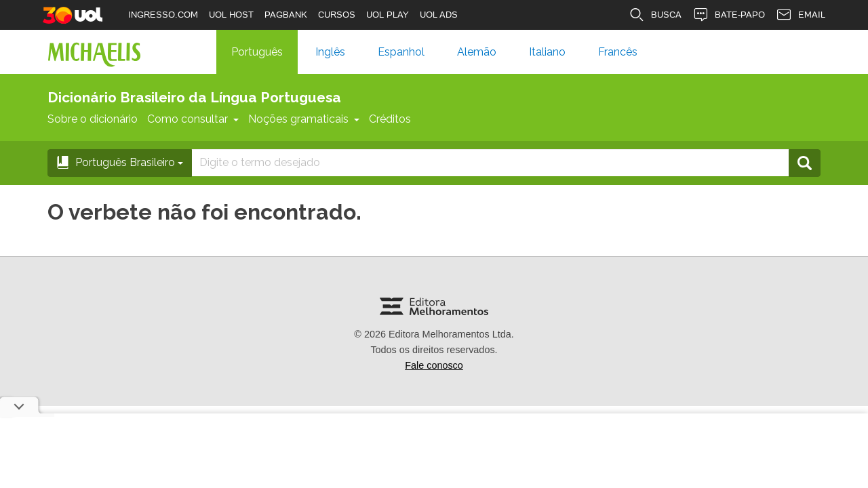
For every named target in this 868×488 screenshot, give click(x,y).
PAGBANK (286, 15)
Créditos (390, 119)
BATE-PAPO (729, 15)
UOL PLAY (388, 15)
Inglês (330, 52)
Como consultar (193, 119)
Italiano (547, 52)
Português (257, 52)
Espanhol (401, 52)
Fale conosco (434, 365)
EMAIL (801, 15)
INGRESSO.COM (163, 15)
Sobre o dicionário (93, 119)
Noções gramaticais (304, 119)
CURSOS (337, 15)
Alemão (477, 52)
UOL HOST (231, 15)
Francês (618, 52)
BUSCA (655, 15)
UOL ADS (439, 15)
